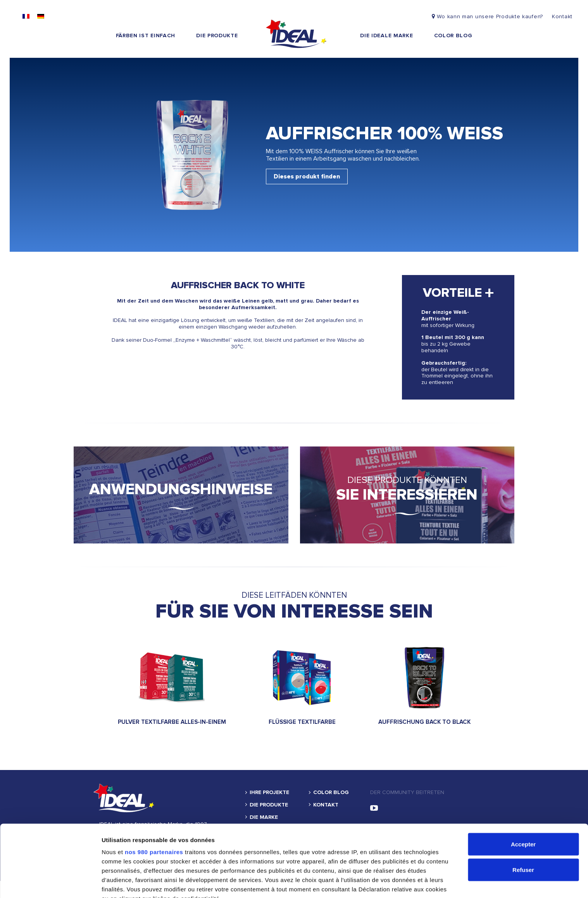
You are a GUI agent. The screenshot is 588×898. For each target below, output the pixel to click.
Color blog (453, 35)
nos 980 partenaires (154, 797)
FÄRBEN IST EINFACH (146, 35)
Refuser (523, 815)
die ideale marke (386, 35)
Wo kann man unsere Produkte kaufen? (488, 16)
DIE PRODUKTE (217, 35)
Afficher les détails (128, 883)
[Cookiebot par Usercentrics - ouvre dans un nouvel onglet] (50, 883)
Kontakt (562, 16)
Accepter (523, 789)
